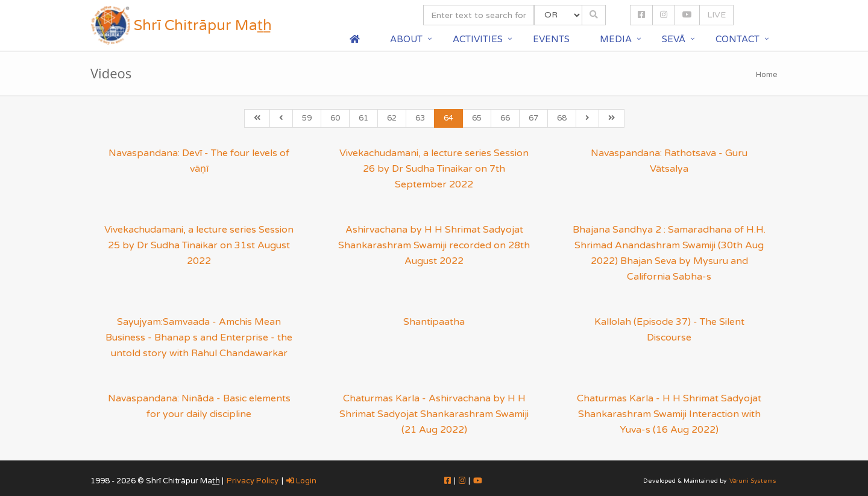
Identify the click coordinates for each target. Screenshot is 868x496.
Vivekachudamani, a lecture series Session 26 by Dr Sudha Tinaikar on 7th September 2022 (434, 169)
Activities (478, 39)
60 (335, 118)
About (406, 39)
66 (505, 118)
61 (363, 118)
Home (767, 75)
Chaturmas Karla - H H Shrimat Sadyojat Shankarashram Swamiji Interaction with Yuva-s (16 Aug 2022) (669, 414)
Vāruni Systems (753, 481)
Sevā (674, 39)
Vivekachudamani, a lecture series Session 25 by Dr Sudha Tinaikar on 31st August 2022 (199, 245)
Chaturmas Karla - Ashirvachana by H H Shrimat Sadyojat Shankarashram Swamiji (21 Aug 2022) (434, 414)
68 (562, 118)
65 (477, 118)
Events (551, 39)
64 (448, 118)
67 (533, 118)
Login (301, 481)
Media (616, 39)
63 (420, 118)
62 (392, 118)
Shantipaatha (434, 322)
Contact (737, 39)
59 (307, 118)
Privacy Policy (253, 481)
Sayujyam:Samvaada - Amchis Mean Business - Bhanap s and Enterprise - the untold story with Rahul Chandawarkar (199, 337)
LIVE (716, 15)
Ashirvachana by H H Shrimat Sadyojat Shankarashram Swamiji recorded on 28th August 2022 (434, 245)
